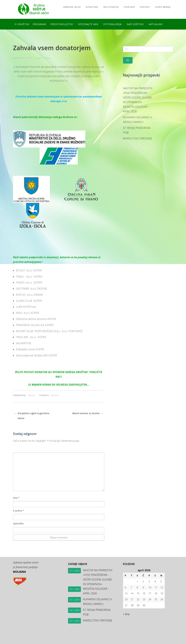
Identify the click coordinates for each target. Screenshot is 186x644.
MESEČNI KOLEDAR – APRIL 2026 (136, 109)
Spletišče (18, 523)
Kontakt (145, 7)
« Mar (126, 614)
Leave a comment (44, 58)
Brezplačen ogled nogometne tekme (32, 416)
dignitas (31, 395)
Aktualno (156, 24)
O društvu (22, 24)
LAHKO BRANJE (163, 7)
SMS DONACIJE (111, 7)
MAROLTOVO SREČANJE (137, 138)
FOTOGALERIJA (113, 24)
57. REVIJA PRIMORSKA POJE (137, 130)
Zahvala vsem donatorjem (52, 48)
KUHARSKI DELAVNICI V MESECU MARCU (137, 120)
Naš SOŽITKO (135, 24)
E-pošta (19, 511)
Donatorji (92, 7)
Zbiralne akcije (72, 7)
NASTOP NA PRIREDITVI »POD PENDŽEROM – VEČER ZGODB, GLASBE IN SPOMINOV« (138, 95)
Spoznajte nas (88, 24)
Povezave (129, 7)
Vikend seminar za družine (88, 413)
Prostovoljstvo (62, 24)
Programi (39, 24)
